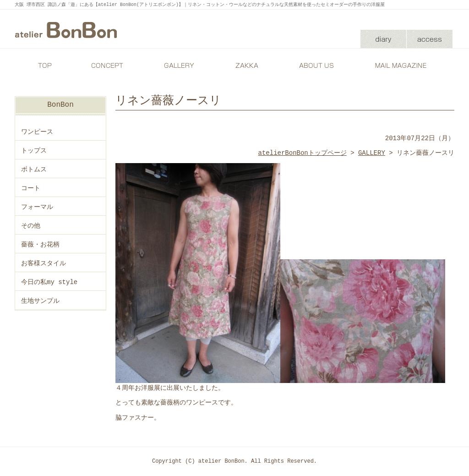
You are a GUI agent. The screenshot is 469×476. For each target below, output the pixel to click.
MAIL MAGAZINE (402, 66)
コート (31, 188)
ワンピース (37, 132)
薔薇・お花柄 (40, 244)
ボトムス (34, 169)
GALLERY (177, 66)
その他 (31, 226)
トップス (34, 150)
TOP (44, 66)
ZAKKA (246, 66)
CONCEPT (109, 66)
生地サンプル (40, 301)
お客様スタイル (44, 263)
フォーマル (37, 207)
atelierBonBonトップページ (303, 153)
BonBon (60, 105)
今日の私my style (49, 282)
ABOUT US (315, 66)
